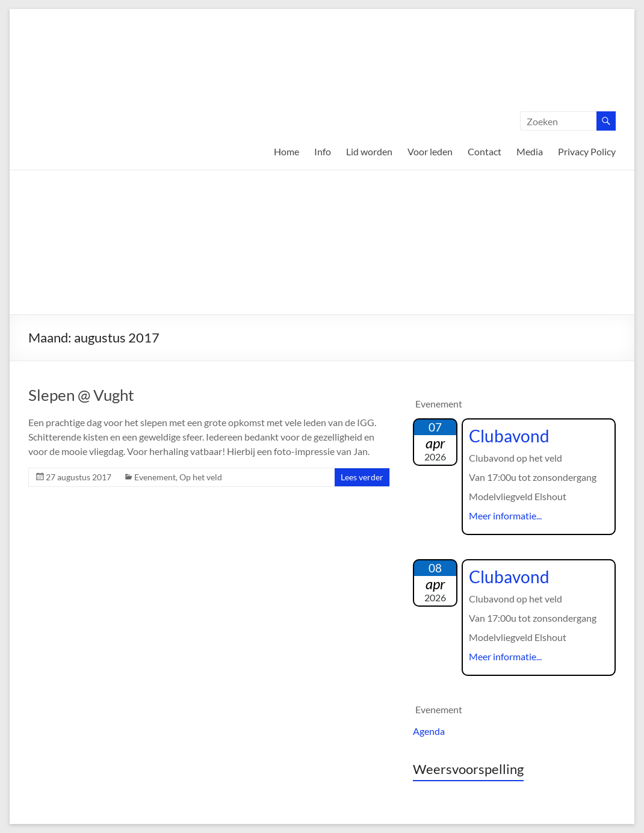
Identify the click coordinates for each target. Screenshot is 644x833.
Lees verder (362, 477)
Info (323, 151)
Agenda (429, 731)
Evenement (155, 477)
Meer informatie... (505, 516)
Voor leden (430, 151)
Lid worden (369, 151)
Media (530, 151)
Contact (485, 151)
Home (286, 151)
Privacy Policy (587, 151)
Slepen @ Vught (81, 395)
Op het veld (201, 477)
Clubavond (509, 436)
